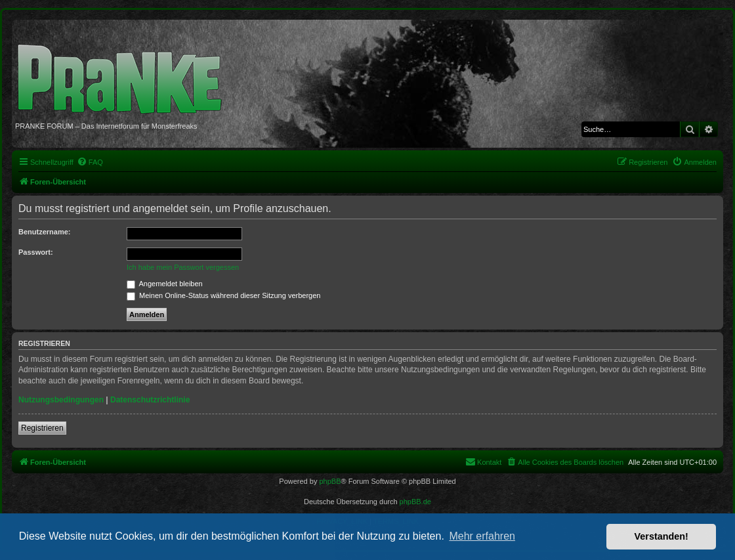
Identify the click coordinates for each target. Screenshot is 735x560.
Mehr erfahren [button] (482, 536)
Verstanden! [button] (661, 536)
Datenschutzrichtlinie (150, 400)
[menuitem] (90, 162)
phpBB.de (415, 502)
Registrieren (42, 428)
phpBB (330, 481)
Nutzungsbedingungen (61, 400)
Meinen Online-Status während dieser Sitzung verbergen (223, 295)
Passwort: (36, 252)
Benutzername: (44, 232)
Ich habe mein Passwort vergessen (183, 267)
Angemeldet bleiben (165, 284)
